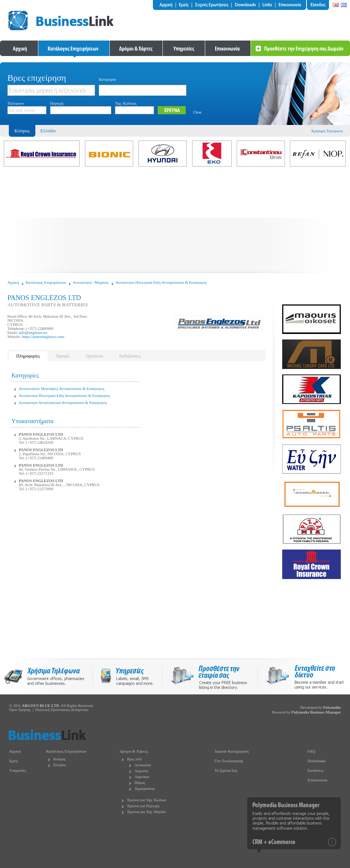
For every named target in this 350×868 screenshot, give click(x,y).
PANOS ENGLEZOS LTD (41, 434)
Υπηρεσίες (18, 771)
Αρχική (13, 283)
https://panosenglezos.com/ (43, 337)
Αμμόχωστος (145, 789)
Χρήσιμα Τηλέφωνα (327, 131)
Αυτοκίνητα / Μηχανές (91, 283)
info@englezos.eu (33, 333)
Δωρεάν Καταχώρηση (232, 751)
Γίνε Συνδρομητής (229, 761)
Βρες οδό (134, 759)
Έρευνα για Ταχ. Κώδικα (147, 800)
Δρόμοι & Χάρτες (134, 751)
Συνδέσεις (316, 771)
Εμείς (14, 761)
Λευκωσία (143, 765)
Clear (197, 112)
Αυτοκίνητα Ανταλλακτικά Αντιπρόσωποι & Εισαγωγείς (63, 403)
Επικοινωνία (317, 780)
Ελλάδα (48, 131)
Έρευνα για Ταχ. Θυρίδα (146, 812)
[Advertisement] (175, 222)
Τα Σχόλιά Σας (226, 771)
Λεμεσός (141, 771)
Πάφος (140, 783)
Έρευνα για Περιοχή (143, 806)
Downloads (317, 761)
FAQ (311, 751)
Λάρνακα (142, 777)
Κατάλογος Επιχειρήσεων (46, 283)
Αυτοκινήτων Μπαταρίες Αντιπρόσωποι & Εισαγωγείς (62, 389)
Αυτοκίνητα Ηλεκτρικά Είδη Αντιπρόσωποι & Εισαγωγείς (161, 283)
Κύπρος (59, 759)
